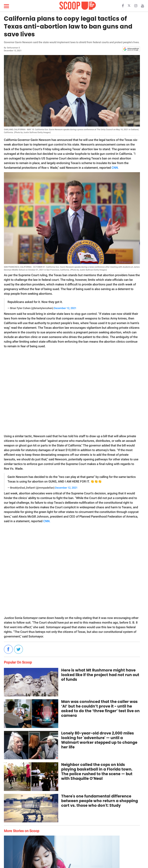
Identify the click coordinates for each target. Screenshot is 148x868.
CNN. (115, 168)
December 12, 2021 (65, 308)
